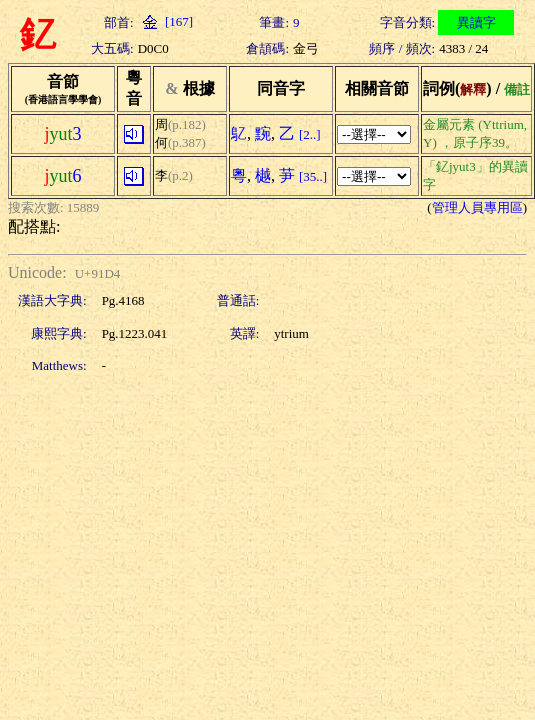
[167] (165, 21)
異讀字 (476, 22)
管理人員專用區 (477, 207)
